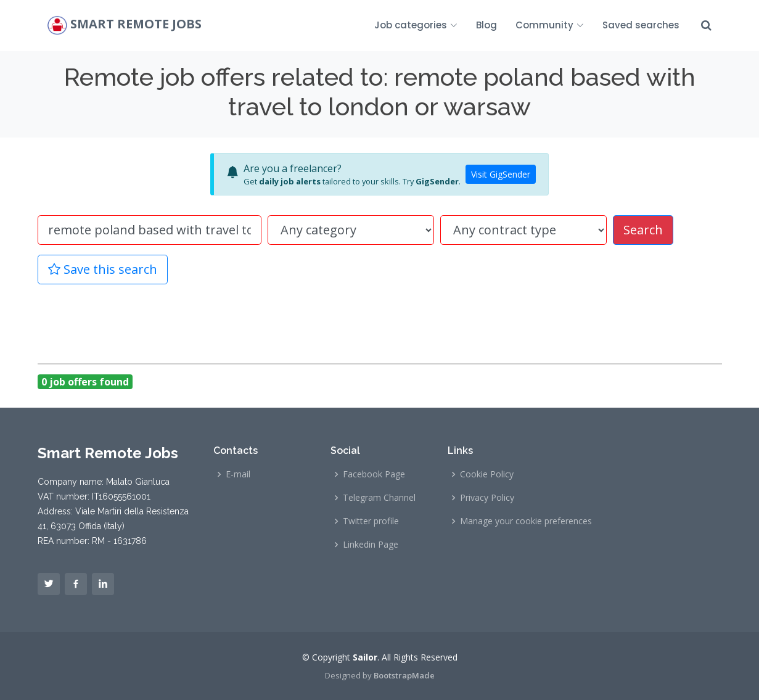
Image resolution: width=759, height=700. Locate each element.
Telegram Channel (379, 498)
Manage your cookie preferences (526, 521)
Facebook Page (374, 474)
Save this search (103, 269)
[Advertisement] (380, 322)
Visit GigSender (501, 174)
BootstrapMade (404, 675)
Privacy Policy (487, 498)
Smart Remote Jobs (136, 24)
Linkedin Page (371, 545)
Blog (486, 25)
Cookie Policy (487, 474)
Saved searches (641, 25)
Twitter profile (371, 521)
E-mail (238, 474)
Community (550, 25)
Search (643, 230)
